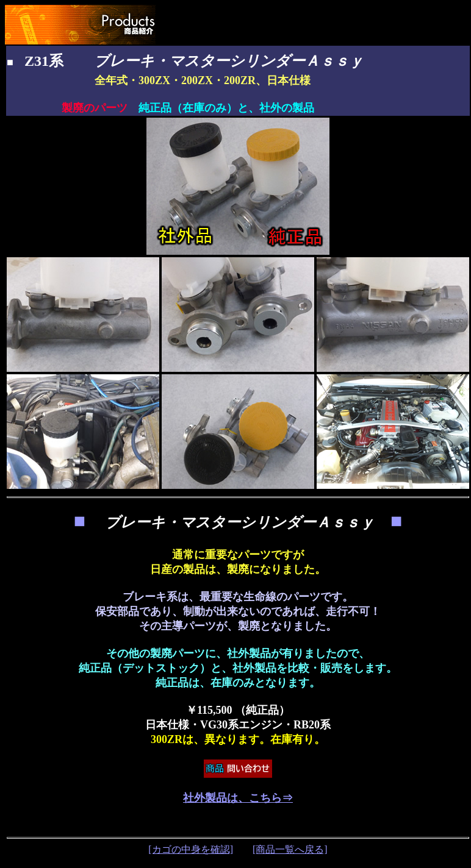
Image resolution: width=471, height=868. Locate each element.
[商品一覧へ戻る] (290, 849)
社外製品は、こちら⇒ (238, 798)
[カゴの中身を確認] (191, 849)
